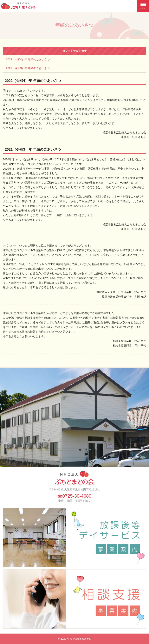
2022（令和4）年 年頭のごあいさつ (28, 59)
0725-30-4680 (77, 496)
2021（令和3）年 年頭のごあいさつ (28, 68)
